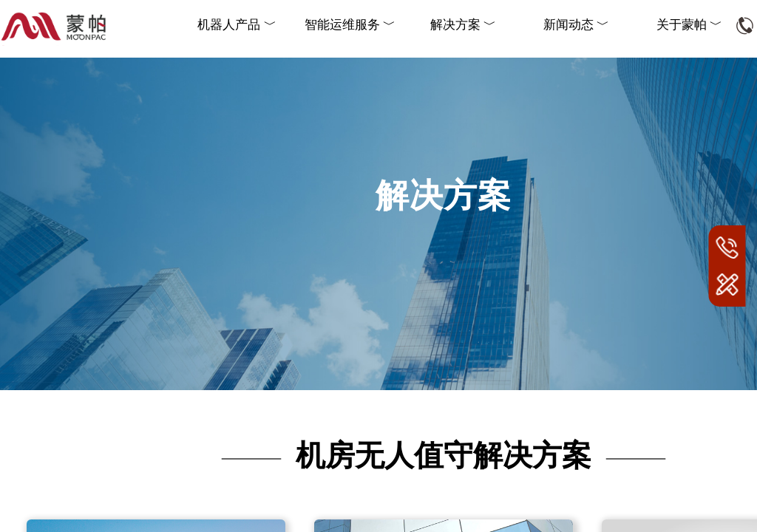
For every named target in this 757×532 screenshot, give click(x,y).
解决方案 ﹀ (463, 25)
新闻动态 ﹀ (576, 25)
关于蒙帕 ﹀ (689, 25)
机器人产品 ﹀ (237, 25)
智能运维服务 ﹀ (350, 25)
